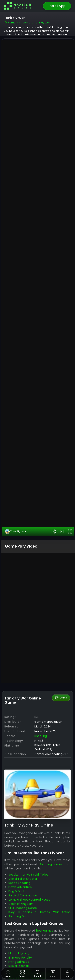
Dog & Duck (17, 877)
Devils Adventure (20, 873)
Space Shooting (19, 869)
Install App (57, 6)
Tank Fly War (15, 517)
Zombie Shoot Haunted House (29, 885)
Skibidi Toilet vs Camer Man (27, 964)
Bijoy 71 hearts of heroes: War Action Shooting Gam (39, 900)
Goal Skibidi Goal (20, 956)
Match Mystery (19, 939)
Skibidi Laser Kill (19, 952)
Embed (61, 684)
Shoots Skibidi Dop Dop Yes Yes (30, 960)
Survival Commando (23, 881)
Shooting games (51, 850)
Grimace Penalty (20, 943)
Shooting (41, 722)
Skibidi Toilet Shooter (23, 864)
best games (45, 916)
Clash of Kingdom (21, 889)
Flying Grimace (19, 948)
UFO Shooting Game (23, 894)
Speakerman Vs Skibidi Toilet (28, 860)
